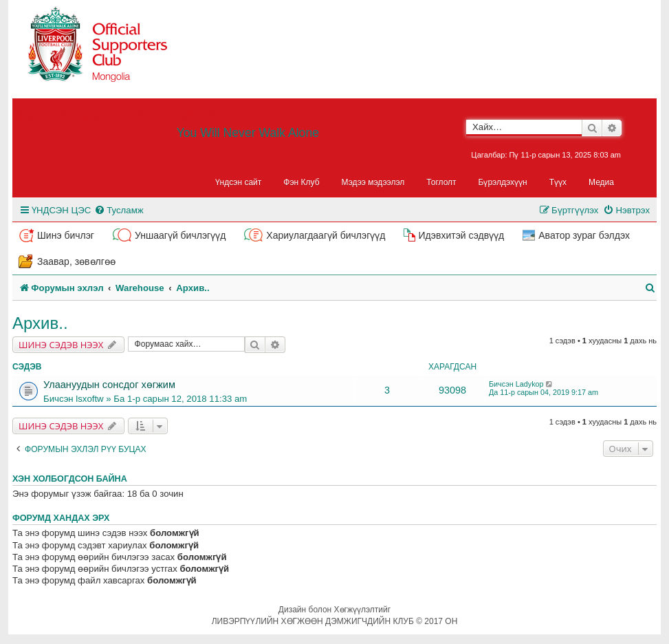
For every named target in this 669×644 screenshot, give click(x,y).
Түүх (558, 182)
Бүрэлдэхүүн (503, 182)
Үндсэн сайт (239, 182)
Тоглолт (441, 182)
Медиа (601, 182)
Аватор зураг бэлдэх (584, 235)
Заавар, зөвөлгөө (76, 261)
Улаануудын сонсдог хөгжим (109, 385)
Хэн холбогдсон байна (70, 479)
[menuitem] (119, 210)
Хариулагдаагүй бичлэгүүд (326, 235)
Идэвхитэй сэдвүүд (461, 235)
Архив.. (40, 323)
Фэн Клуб (301, 182)
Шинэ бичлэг (66, 235)
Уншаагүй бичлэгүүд (180, 235)
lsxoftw (89, 399)
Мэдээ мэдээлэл (373, 182)
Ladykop (530, 384)
